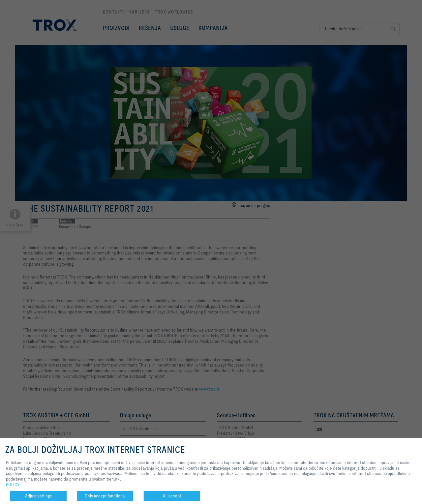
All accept (172, 496)
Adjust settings (38, 496)
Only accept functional (105, 496)
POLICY (13, 485)
